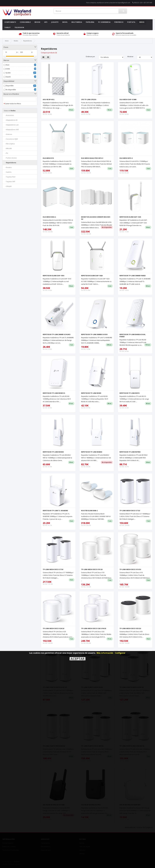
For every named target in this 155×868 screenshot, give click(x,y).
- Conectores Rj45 (11, 139)
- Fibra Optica (9, 144)
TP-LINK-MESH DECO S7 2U (130, 511)
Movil (65, 22)
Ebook (37, 22)
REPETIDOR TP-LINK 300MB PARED (133, 276)
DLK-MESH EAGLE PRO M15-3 (92, 158)
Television (19, 27)
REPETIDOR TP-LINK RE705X (130, 452)
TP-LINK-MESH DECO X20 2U (54, 628)
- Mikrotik (8, 148)
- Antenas (8, 134)
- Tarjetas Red (10, 177)
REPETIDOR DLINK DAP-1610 (53, 276)
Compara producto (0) (49, 53)
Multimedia (77, 22)
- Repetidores (10, 163)
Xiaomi (8, 77)
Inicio (7, 41)
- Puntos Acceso (10, 158)
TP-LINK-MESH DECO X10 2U (92, 569)
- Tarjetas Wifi (10, 182)
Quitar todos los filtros (12, 104)
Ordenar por (90, 57)
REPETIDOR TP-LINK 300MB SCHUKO (57, 334)
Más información (105, 653)
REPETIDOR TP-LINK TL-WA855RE (55, 511)
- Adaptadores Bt (11, 120)
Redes (142, 22)
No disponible (11, 90)
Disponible (10, 86)
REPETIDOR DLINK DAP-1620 (92, 276)
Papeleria (90, 22)
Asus (8, 65)
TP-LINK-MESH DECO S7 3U (53, 569)
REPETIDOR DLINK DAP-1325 (130, 217)
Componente (10, 22)
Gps (46, 22)
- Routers (8, 167)
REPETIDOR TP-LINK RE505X (53, 452)
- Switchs (8, 172)
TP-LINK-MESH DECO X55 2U (130, 628)
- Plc (6, 153)
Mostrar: (130, 57)
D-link (8, 69)
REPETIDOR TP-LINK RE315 (130, 393)
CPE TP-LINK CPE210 (89, 99)
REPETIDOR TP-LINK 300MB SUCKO (94, 334)
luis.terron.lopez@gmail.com (120, 3)
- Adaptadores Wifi (11, 129)
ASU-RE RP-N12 (48, 99)
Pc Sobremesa (104, 22)
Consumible (25, 22)
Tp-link (8, 73)
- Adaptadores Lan (11, 125)
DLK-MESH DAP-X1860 (128, 99)
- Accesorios (9, 115)
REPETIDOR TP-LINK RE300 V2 (54, 393)
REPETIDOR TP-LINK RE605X (92, 452)
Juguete (55, 22)
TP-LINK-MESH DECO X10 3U (130, 569)
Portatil (131, 22)
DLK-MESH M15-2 (126, 158)
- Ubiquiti (8, 186)
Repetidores (27, 41)
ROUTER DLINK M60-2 (89, 511)
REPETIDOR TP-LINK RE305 (91, 393)
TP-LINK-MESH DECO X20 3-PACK (94, 628)
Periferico (119, 22)
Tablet (8, 27)
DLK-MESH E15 (48, 158)
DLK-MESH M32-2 (49, 217)
